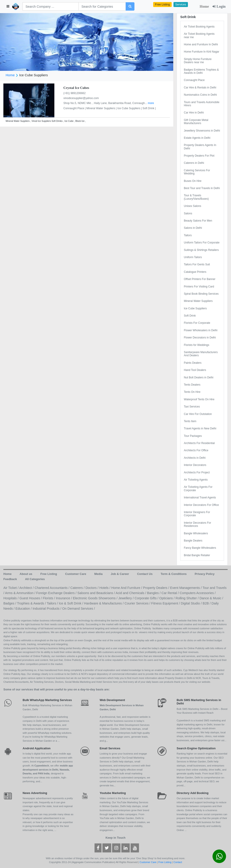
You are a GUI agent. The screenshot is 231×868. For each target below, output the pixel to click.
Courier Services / (138, 603)
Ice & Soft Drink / (72, 603)
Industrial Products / (47, 609)
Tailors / (53, 603)
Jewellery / (127, 598)
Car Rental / (171, 593)
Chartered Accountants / (52, 588)
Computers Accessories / (198, 593)
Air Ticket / (11, 588)
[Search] (51, 6)
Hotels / (105, 588)
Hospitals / (11, 598)
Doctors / (92, 588)
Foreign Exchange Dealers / (57, 593)
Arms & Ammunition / (21, 593)
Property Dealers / (157, 588)
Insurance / (64, 598)
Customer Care (148, 862)
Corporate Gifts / (147, 598)
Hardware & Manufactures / (104, 603)
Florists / (49, 598)
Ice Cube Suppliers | (130, 108)
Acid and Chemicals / (131, 593)
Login (219, 6)
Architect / (27, 588)
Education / (24, 609)
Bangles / (154, 593)
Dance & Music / (211, 598)
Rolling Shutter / (187, 598)
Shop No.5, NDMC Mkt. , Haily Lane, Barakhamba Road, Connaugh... (106, 103)
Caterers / (78, 588)
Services (181, 5)
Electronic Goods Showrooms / (96, 598)
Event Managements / (186, 588)
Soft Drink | (149, 108)
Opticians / (167, 598)
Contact (178, 862)
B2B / (207, 603)
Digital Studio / (192, 603)
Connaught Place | (75, 108)
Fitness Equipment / (166, 603)
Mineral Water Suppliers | (102, 108)
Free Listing (162, 5)
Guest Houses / (31, 598)
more (151, 103)
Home (204, 6)
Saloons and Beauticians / (97, 593)
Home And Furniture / (127, 588)
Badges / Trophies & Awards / (25, 603)
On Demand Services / (79, 609)
